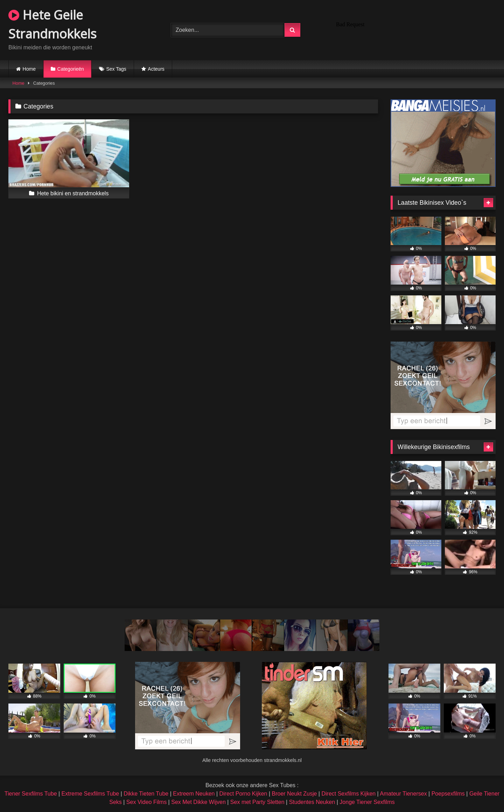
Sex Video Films (146, 802)
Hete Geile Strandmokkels (52, 24)
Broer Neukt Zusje (294, 794)
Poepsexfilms (448, 794)
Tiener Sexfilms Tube (31, 794)
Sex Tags (116, 69)
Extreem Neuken (194, 794)
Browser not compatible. (414, 29)
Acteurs (156, 69)
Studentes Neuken (312, 802)
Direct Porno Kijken (243, 794)
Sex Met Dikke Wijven (198, 802)
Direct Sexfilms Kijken (348, 794)
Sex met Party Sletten (257, 802)
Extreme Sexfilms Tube (90, 794)
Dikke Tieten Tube (146, 794)
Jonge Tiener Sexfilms (367, 802)
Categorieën (71, 69)
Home (29, 69)
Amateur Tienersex (403, 794)
